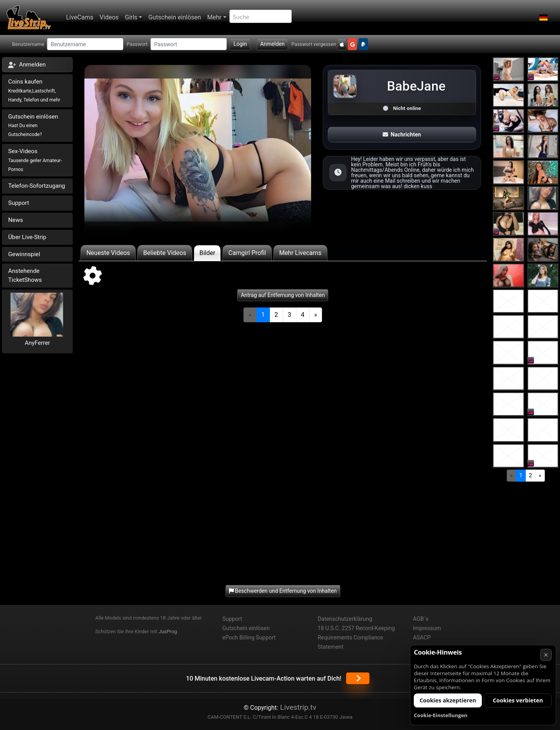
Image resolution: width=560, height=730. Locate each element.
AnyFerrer (38, 343)
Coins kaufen (34, 90)
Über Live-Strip (27, 237)
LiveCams (80, 17)
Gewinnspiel (24, 254)
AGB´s (421, 619)
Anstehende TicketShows (25, 275)
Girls (131, 17)
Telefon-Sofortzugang (37, 186)
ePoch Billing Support (249, 638)
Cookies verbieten (518, 700)
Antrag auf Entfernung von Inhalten (283, 295)
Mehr (214, 17)
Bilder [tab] (207, 253)
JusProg (168, 631)
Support (19, 203)
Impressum (427, 628)
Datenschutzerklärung (345, 619)
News (16, 220)
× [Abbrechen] (546, 655)
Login (240, 44)
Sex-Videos (35, 160)
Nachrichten (402, 134)
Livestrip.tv (297, 707)
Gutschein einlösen (174, 17)
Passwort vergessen (314, 44)
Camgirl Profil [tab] (247, 253)
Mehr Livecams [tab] (300, 253)
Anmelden (272, 44)
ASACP (422, 638)
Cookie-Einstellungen (441, 715)
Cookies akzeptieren (448, 700)
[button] (543, 17)
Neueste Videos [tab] (108, 253)
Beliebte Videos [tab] (164, 253)
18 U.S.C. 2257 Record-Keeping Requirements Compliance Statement (356, 638)
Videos (109, 17)
